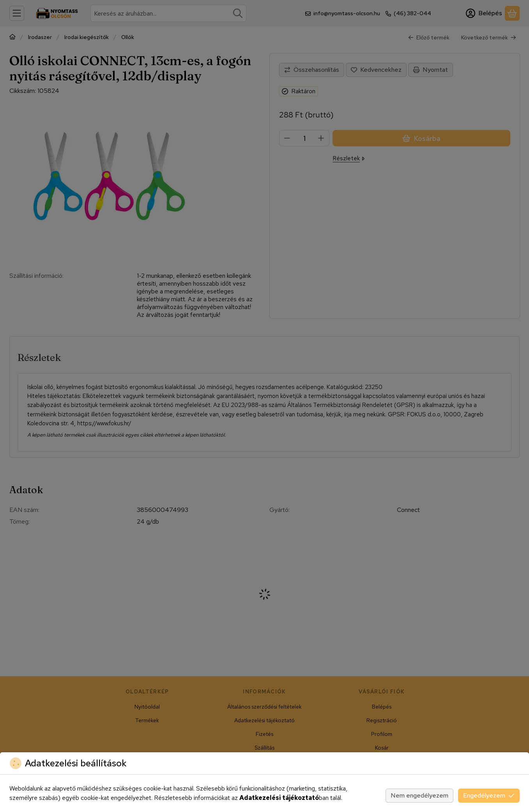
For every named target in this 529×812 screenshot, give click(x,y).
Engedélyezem (489, 795)
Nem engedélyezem (419, 795)
